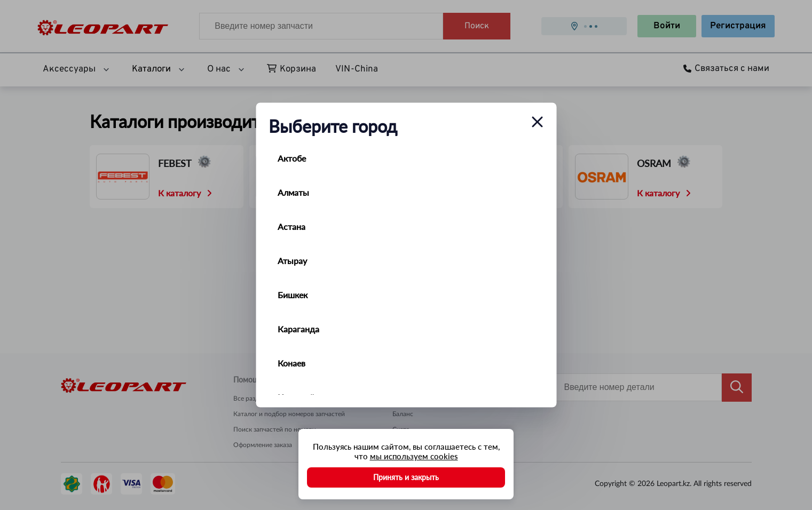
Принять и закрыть (406, 477)
